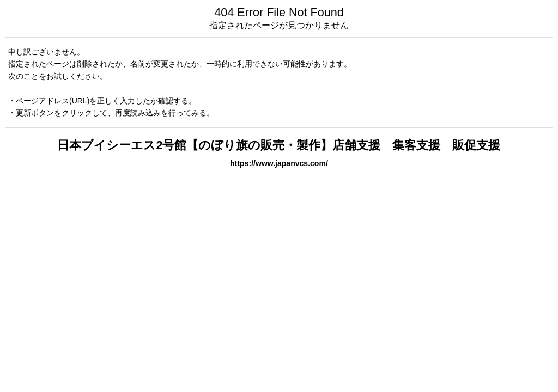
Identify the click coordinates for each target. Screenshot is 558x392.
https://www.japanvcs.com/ (279, 163)
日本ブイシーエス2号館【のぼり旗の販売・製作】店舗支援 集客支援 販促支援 (279, 145)
